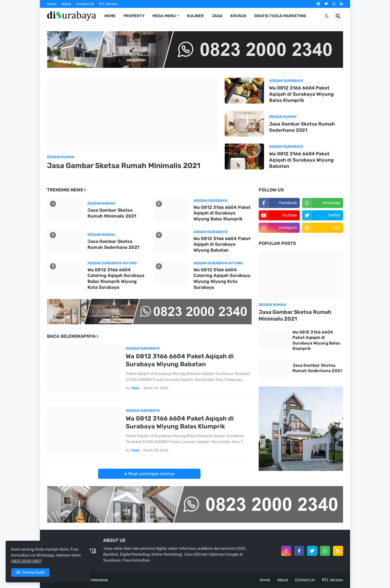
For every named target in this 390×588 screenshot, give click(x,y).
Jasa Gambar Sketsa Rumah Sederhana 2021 (302, 127)
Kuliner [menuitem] (195, 16)
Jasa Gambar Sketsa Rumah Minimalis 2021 (124, 166)
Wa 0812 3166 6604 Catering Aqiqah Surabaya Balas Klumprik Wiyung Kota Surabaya (116, 279)
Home (52, 4)
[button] (327, 16)
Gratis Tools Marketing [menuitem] (280, 16)
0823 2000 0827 (26, 561)
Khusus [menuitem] (238, 16)
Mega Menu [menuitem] (164, 16)
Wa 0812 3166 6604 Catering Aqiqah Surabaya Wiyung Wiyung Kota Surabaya (222, 279)
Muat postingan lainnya (151, 474)
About (66, 4)
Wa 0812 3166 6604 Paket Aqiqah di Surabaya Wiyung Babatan (301, 160)
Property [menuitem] (134, 16)
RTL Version (108, 4)
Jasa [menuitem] (217, 16)
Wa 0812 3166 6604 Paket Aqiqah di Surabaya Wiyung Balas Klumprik (301, 94)
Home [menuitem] (110, 16)
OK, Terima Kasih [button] (30, 572)
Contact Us (85, 4)
